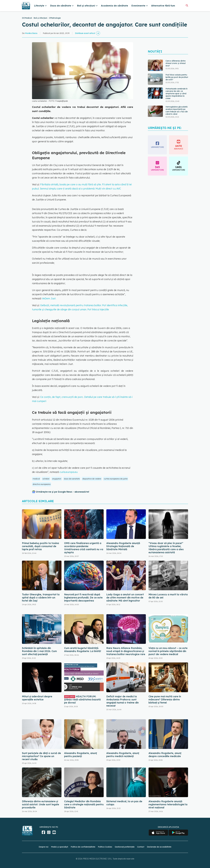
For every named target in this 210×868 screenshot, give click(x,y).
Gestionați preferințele (125, 847)
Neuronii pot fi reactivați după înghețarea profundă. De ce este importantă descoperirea (83, 598)
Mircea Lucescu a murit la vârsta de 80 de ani (168, 596)
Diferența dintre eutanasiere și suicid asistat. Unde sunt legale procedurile (41, 804)
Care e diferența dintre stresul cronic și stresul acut (176, 63)
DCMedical (27, 18)
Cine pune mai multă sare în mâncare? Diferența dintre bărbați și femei (165, 700)
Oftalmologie (55, 18)
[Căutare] (187, 5)
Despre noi (44, 847)
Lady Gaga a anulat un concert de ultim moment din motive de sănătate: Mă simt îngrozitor (125, 598)
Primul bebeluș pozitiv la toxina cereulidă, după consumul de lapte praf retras (40, 546)
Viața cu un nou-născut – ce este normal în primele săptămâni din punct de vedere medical (168, 651)
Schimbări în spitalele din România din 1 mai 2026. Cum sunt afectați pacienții (39, 651)
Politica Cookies (105, 847)
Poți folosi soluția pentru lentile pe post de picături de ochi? (177, 77)
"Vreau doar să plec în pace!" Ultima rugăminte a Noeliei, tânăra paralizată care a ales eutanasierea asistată (166, 548)
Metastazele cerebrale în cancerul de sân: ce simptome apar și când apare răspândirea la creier (177, 94)
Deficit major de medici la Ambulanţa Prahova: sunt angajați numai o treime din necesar (122, 701)
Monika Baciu (31, 33)
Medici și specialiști (60, 847)
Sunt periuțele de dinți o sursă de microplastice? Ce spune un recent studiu (41, 756)
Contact (141, 847)
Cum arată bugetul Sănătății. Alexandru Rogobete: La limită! (83, 650)
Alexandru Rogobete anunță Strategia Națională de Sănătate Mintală (123, 546)
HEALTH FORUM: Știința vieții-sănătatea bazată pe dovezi (82, 700)
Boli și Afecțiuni (40, 18)
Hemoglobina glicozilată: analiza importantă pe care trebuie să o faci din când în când (177, 110)
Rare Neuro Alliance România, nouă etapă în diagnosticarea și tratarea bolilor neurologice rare (126, 651)
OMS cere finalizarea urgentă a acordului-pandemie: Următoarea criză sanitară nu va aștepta (84, 548)
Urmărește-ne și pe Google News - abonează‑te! (62, 492)
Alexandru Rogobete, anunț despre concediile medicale (165, 755)
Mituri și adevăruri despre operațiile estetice (37, 698)
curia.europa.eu (69, 472)
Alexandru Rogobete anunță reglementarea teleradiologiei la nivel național (168, 804)
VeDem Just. (49, 298)
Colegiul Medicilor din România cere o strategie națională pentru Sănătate (84, 804)
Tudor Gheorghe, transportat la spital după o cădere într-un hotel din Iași (41, 598)
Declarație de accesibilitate (159, 847)
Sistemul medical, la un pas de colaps (124, 803)
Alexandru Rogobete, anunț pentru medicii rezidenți (123, 755)
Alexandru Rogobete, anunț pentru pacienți (81, 755)
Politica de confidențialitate (83, 847)
